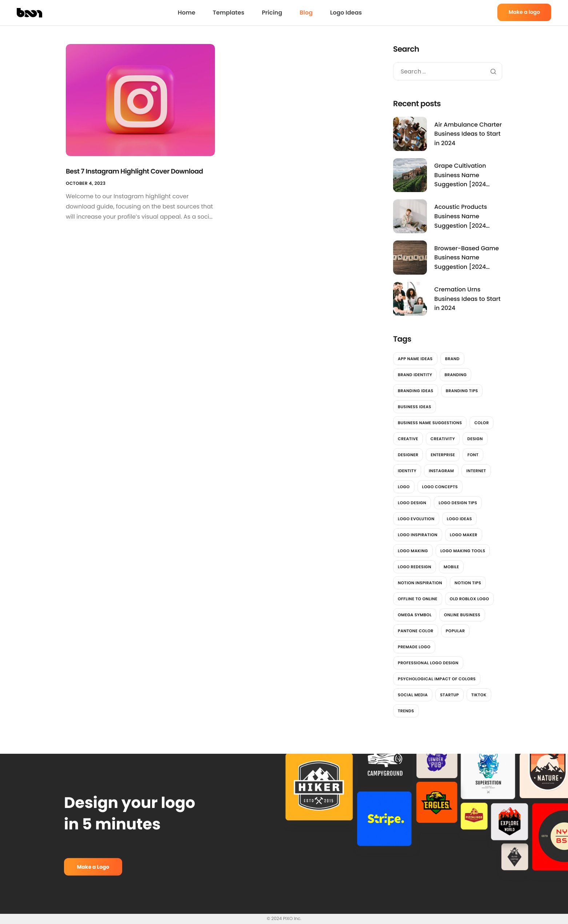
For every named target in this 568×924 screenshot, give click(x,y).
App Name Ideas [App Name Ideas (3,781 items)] (415, 359)
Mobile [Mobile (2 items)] (451, 567)
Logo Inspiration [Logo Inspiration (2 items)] (418, 535)
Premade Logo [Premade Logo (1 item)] (414, 647)
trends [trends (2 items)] (406, 711)
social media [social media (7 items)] (413, 695)
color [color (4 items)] (481, 423)
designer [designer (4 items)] (408, 455)
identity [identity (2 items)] (407, 471)
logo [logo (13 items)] (404, 487)
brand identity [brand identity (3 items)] (415, 375)
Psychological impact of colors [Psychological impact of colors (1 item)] (437, 679)
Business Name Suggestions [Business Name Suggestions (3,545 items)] (430, 423)
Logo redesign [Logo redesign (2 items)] (415, 567)
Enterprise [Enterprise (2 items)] (443, 455)
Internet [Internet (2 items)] (476, 471)
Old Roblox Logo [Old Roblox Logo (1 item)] (469, 599)
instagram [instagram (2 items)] (441, 471)
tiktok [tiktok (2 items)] (479, 695)
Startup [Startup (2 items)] (449, 695)
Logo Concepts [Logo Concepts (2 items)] (440, 487)
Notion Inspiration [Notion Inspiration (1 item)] (420, 583)
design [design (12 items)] (475, 439)
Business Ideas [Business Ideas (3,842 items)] (415, 407)
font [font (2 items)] (473, 455)
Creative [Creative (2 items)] (408, 439)
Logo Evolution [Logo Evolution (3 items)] (416, 519)
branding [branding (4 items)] (455, 375)
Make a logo (524, 12)
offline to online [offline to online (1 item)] (418, 599)
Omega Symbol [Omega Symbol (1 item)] (415, 615)
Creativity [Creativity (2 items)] (443, 439)
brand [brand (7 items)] (452, 359)
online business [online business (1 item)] (462, 615)
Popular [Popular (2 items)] (455, 631)
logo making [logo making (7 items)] (413, 551)
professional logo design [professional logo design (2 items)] (428, 663)
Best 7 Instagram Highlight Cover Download (134, 172)
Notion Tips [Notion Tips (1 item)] (468, 583)
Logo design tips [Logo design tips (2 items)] (458, 503)
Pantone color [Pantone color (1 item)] (416, 631)
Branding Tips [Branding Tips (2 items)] (462, 391)
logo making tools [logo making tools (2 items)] (463, 551)
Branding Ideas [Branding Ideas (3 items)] (416, 391)
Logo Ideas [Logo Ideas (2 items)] (459, 519)
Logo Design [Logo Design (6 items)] (412, 503)
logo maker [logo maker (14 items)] (464, 535)
